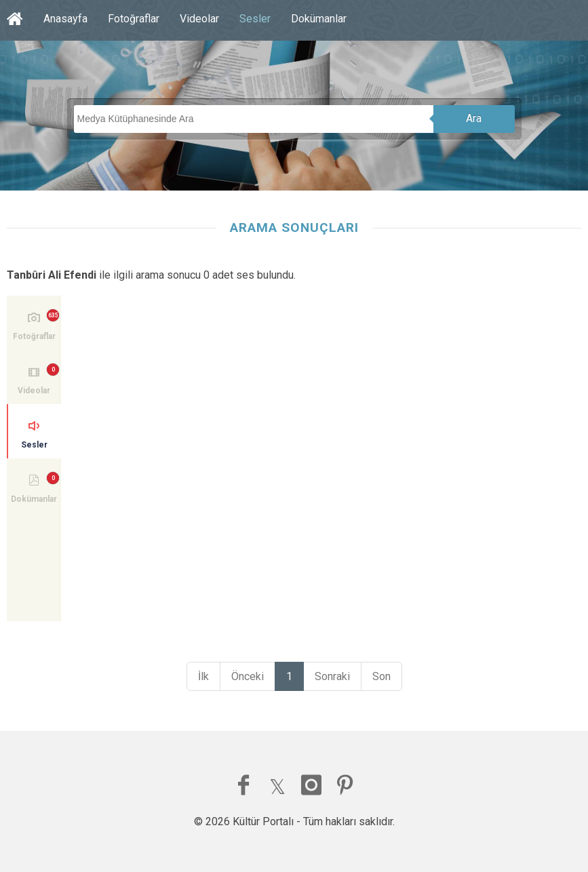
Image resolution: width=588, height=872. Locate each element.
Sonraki (332, 676)
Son (381, 676)
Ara (474, 118)
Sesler (255, 19)
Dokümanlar (319, 19)
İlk (203, 676)
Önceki (248, 676)
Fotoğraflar (134, 19)
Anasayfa (65, 19)
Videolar (199, 19)
